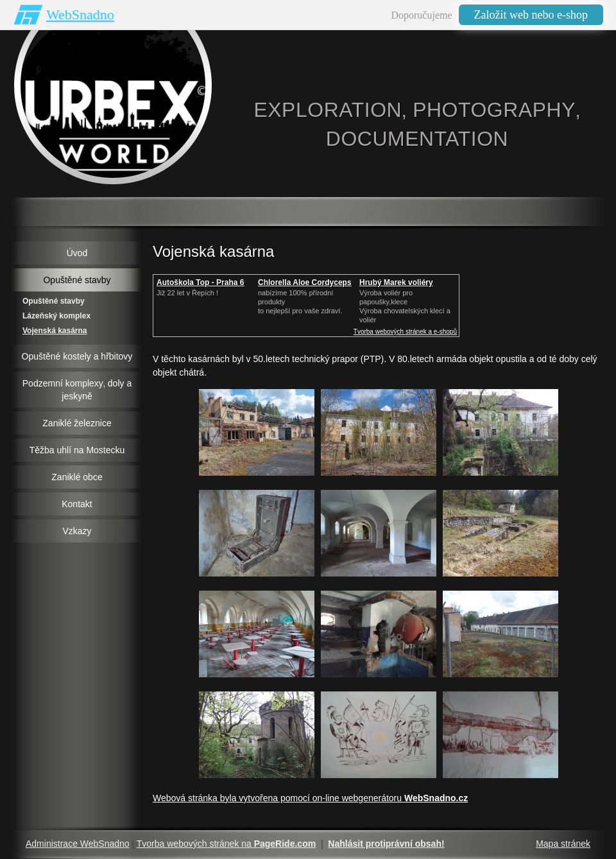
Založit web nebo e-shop (531, 15)
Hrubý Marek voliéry (396, 282)
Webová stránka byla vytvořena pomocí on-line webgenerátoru (310, 798)
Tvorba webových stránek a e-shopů (405, 332)
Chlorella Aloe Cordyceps (305, 282)
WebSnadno (80, 14)
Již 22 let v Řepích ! (187, 293)
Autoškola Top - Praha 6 (200, 282)
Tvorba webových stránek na (226, 844)
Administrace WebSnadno (78, 844)
